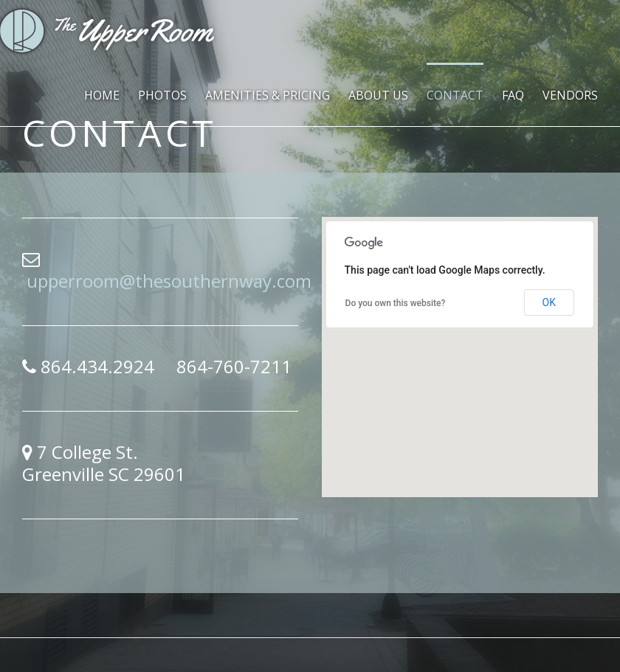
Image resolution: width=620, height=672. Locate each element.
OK (549, 302)
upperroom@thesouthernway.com (169, 281)
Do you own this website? (396, 303)
